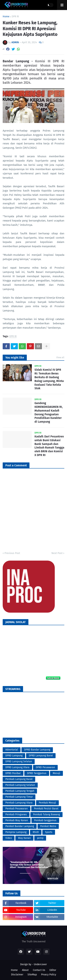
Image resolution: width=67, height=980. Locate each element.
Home (6, 17)
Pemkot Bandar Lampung (20, 826)
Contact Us (39, 970)
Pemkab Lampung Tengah (20, 791)
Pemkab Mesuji (47, 803)
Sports (49, 832)
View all (60, 357)
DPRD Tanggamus (37, 773)
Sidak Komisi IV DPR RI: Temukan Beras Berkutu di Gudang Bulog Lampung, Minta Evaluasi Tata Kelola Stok (49, 379)
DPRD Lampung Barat (41, 756)
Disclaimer (17, 975)
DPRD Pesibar (13, 773)
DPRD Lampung (14, 756)
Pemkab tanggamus (45, 820)
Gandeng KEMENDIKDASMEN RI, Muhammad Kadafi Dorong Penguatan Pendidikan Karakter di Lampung (49, 412)
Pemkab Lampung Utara (19, 803)
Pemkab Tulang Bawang (46, 814)
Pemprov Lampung (16, 832)
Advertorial (12, 750)
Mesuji (56, 773)
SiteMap (32, 975)
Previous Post (12, 553)
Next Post (57, 553)
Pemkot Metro (48, 826)
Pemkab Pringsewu (16, 814)
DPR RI (15, 17)
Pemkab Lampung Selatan (20, 785)
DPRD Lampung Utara (17, 767)
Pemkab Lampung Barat (19, 779)
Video (9, 838)
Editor (53, 970)
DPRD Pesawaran (45, 767)
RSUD (36, 832)
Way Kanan (24, 838)
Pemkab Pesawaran (17, 809)
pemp (40, 838)
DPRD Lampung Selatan (19, 761)
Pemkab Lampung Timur (19, 797)
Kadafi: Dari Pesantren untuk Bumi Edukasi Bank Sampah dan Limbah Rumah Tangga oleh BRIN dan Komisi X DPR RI (49, 446)
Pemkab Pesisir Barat (46, 809)
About (25, 970)
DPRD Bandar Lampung (37, 750)
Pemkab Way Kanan (17, 820)
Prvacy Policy (49, 975)
